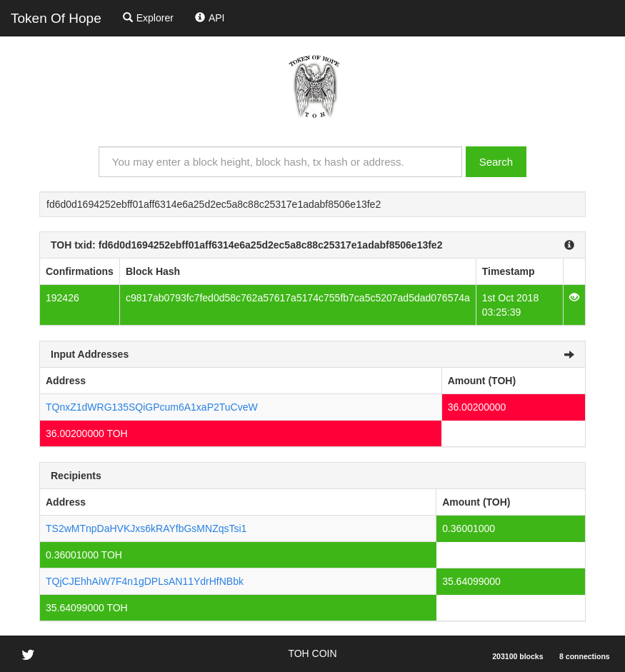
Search (496, 162)
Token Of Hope (56, 18)
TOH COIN (312, 653)
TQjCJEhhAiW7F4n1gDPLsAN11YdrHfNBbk (145, 581)
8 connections (585, 656)
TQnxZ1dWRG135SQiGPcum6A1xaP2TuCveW (152, 407)
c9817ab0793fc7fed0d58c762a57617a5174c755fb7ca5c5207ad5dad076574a (298, 298)
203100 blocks (517, 656)
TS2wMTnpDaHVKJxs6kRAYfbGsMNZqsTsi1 (146, 528)
